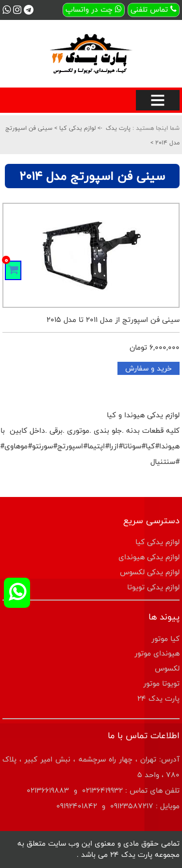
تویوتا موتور (161, 683)
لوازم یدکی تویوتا (153, 587)
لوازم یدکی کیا (76, 128)
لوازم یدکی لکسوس (150, 572)
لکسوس (167, 668)
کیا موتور (165, 639)
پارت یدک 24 (158, 699)
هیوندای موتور (157, 653)
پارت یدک (118, 128)
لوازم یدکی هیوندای (149, 557)
